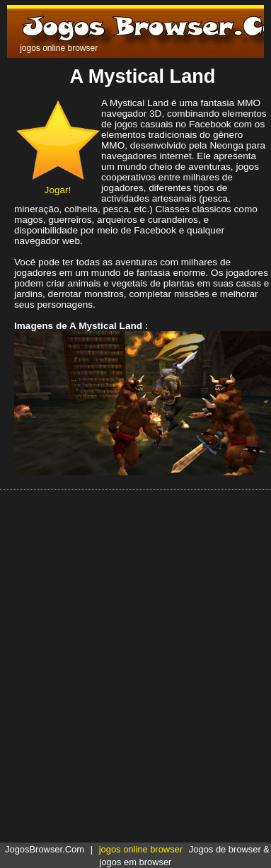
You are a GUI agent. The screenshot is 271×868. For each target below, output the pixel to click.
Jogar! (58, 185)
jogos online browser (141, 849)
